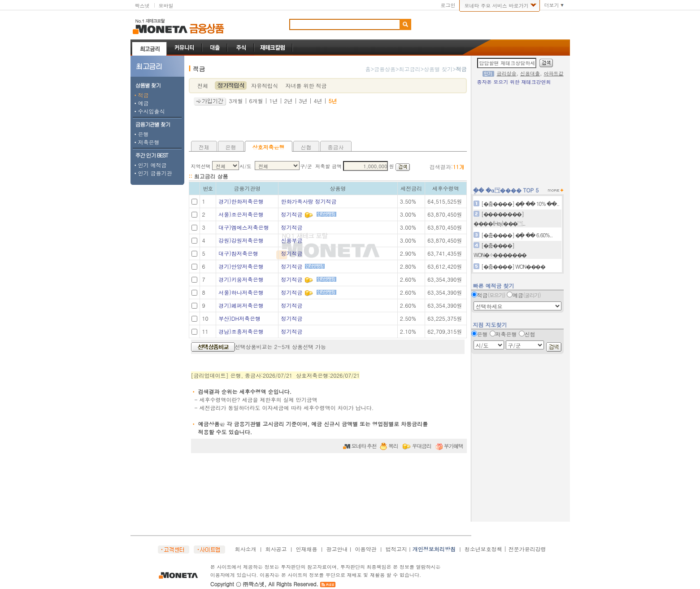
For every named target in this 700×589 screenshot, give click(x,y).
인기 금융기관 (152, 173)
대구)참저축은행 (238, 253)
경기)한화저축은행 (241, 201)
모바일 (166, 6)
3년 (303, 101)
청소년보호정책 (483, 549)
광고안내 (337, 549)
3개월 (236, 101)
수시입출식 (149, 111)
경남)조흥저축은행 (241, 331)
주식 (241, 48)
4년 (318, 101)
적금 (141, 95)
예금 (141, 103)
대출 (215, 48)
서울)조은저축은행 (241, 214)
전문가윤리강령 (527, 549)
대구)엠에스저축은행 (244, 227)
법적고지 (396, 549)
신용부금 (291, 240)
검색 (405, 24)
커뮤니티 (185, 48)
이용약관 (366, 549)
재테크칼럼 (274, 48)
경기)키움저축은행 (241, 279)
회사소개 (246, 549)
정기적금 (291, 214)
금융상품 (207, 29)
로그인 (448, 5)
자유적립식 (265, 85)
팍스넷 (142, 6)
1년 (274, 101)
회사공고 (276, 549)
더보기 (552, 5)
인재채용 (307, 549)
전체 (203, 85)
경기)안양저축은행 (241, 266)
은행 (141, 134)
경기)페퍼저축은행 (241, 305)
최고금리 (149, 48)
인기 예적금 (150, 165)
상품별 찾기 (438, 69)
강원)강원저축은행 (241, 240)
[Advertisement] (328, 123)
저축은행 (146, 142)
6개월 (256, 101)
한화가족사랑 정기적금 (309, 201)
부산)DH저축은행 (239, 318)
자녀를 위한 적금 (306, 85)
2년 (289, 101)
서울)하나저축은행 (241, 292)
